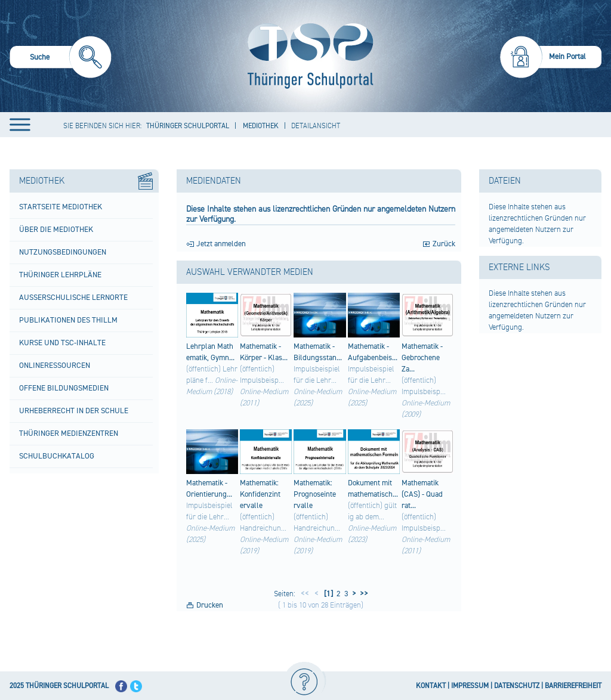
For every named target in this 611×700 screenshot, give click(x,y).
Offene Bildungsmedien (64, 388)
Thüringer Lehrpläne (60, 275)
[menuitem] (61, 59)
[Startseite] (308, 56)
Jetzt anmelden (221, 244)
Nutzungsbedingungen (63, 252)
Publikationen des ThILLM (68, 320)
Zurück (444, 244)
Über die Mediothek (56, 230)
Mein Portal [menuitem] (567, 57)
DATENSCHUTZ (517, 686)
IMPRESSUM (470, 686)
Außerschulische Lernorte (73, 298)
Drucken (210, 605)
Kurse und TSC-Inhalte (62, 343)
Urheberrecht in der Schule (74, 411)
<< (305, 594)
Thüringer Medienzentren (69, 433)
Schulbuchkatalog (57, 456)
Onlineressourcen (55, 366)
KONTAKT (431, 686)
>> (362, 594)
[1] (328, 594)
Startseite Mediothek (61, 207)
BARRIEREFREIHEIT (573, 686)
